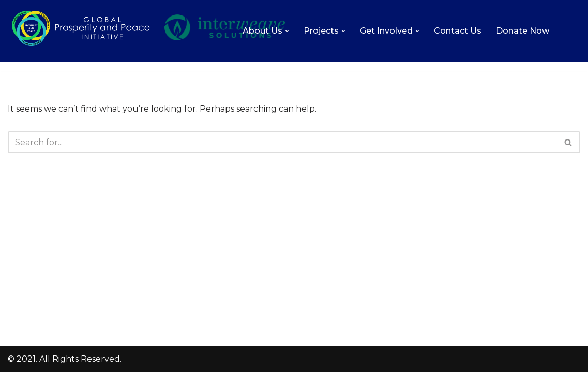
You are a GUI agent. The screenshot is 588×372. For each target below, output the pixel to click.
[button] (287, 31)
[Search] (282, 142)
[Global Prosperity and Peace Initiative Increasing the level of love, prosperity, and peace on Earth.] (81, 45)
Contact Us (458, 31)
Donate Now (523, 31)
